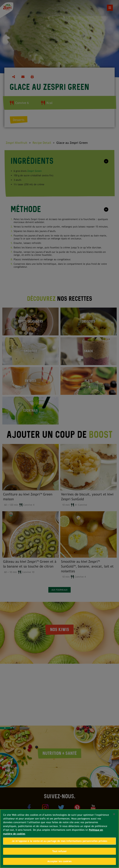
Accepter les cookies (59, 861)
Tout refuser (60, 851)
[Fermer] (114, 814)
